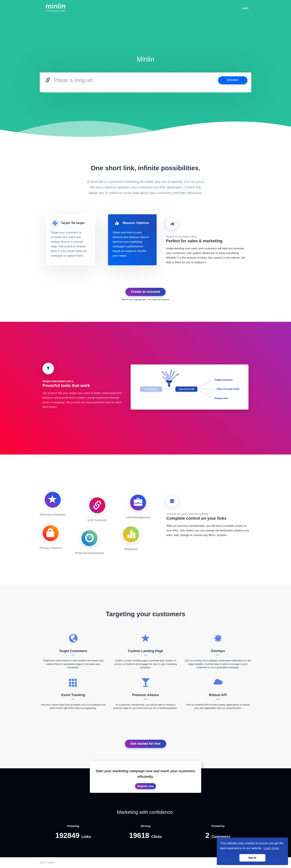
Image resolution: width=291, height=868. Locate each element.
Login (245, 8)
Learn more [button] (271, 848)
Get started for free (145, 744)
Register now (145, 786)
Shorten (233, 80)
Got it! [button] (252, 858)
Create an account (145, 292)
